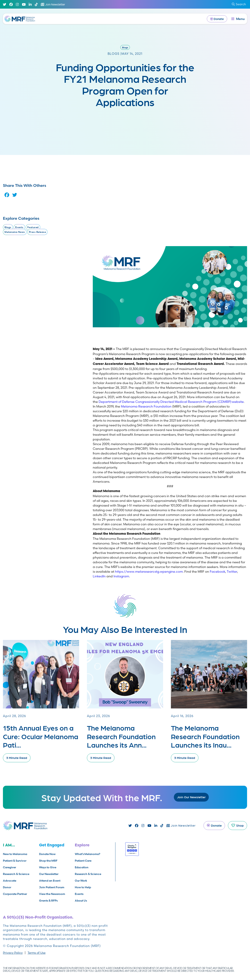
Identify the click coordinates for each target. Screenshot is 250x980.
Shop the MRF (48, 861)
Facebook (217, 571)
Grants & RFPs (48, 901)
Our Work (81, 881)
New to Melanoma (15, 854)
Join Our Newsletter (191, 797)
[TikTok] (36, 4)
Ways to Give (48, 867)
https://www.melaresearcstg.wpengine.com (149, 571)
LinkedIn (99, 576)
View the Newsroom (52, 894)
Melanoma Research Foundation (146, 406)
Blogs (125, 47)
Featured (33, 227)
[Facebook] (11, 4)
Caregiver (9, 867)
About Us (81, 901)
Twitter (232, 571)
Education (82, 867)
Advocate (10, 881)
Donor (7, 887)
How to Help (83, 887)
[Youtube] (24, 4)
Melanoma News (15, 232)
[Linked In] (30, 4)
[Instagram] (17, 4)
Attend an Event (50, 881)
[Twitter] (5, 4)
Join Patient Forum (52, 887)
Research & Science (16, 874)
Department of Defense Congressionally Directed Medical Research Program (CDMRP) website (171, 402)
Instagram (121, 576)
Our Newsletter (49, 874)
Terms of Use (37, 953)
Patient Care (83, 861)
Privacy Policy (13, 953)
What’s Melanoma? (87, 854)
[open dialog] (238, 19)
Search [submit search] (239, 4)
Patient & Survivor (15, 861)
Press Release (37, 232)
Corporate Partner (15, 894)
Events (19, 227)
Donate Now (47, 854)
